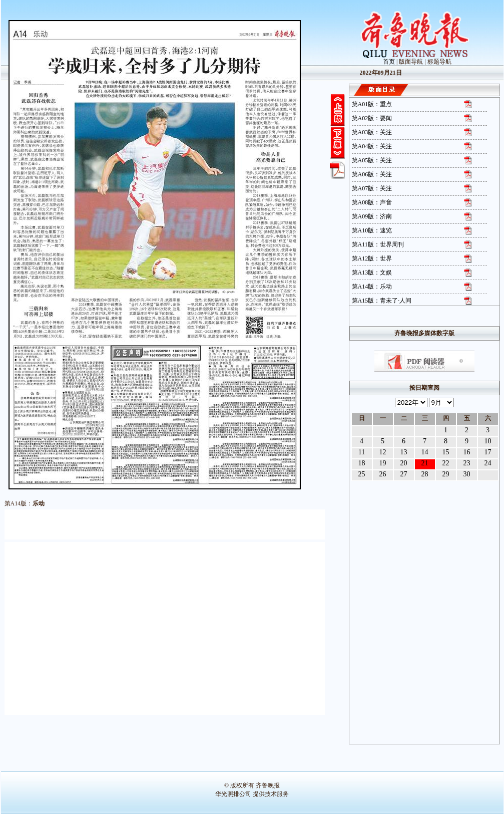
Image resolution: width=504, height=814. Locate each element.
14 (425, 452)
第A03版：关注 (372, 132)
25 (362, 474)
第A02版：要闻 (372, 118)
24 (488, 463)
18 (362, 463)
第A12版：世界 (372, 258)
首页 (389, 62)
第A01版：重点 (372, 104)
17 (488, 452)
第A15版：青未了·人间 (382, 301)
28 (425, 474)
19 (383, 463)
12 (383, 452)
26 (383, 474)
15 (446, 452)
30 (467, 474)
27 (404, 474)
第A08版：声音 (372, 202)
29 (446, 474)
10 (488, 441)
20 (404, 463)
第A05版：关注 (372, 160)
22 (446, 463)
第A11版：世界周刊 (378, 244)
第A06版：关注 (372, 174)
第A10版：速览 (372, 230)
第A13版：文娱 (372, 273)
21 (425, 463)
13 (404, 452)
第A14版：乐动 (372, 287)
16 (467, 452)
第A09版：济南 (372, 216)
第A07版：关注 (372, 188)
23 (467, 463)
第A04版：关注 (372, 146)
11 (362, 452)
